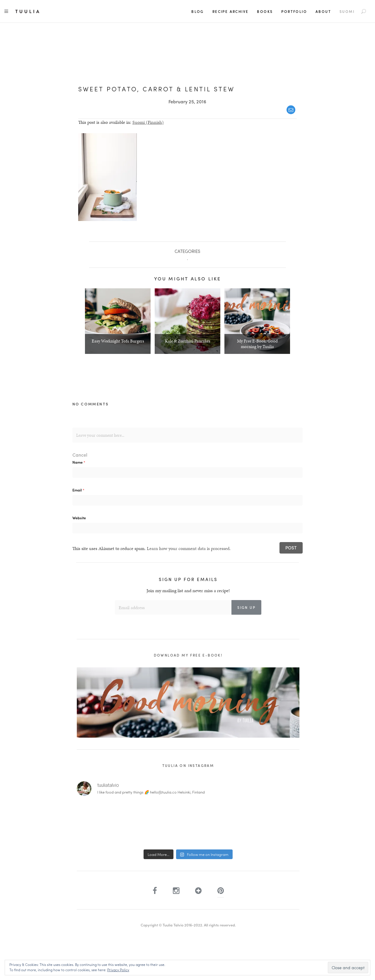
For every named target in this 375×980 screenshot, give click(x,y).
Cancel (80, 455)
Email (78, 490)
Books (265, 11)
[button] (108, 177)
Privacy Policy (118, 970)
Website (79, 518)
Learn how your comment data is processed (188, 548)
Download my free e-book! (188, 655)
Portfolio (294, 11)
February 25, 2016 (187, 101)
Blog (198, 11)
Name (79, 462)
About (323, 11)
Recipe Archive (231, 11)
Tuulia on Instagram (188, 765)
